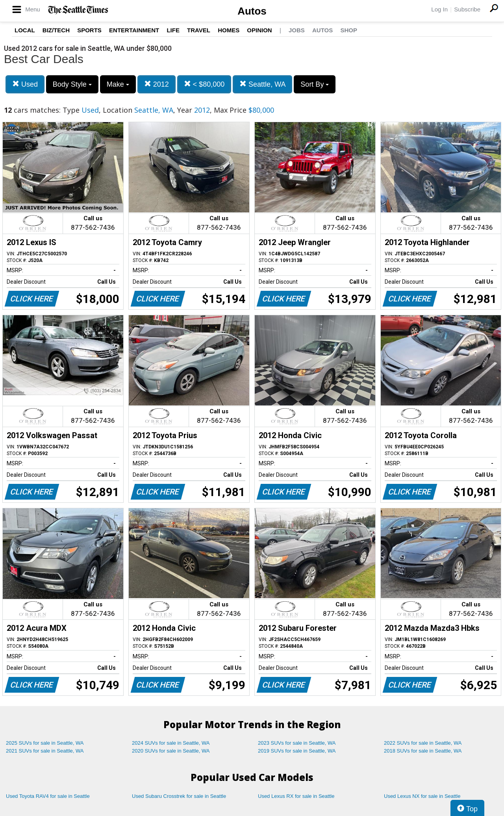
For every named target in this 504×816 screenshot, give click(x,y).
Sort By (315, 84)
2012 (157, 84)
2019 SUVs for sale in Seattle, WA (297, 751)
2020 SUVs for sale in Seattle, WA (171, 751)
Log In (439, 9)
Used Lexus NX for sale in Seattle (422, 796)
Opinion (259, 30)
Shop (349, 30)
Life (173, 30)
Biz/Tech (56, 30)
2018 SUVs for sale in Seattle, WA (423, 751)
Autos (252, 11)
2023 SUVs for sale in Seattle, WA (297, 743)
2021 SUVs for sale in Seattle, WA (45, 751)
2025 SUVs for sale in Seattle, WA (45, 743)
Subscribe (467, 9)
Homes (229, 30)
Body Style (72, 84)
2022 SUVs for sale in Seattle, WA (423, 743)
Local (25, 30)
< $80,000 (204, 84)
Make (118, 84)
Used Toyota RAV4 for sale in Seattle (48, 796)
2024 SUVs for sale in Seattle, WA (171, 743)
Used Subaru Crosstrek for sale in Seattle (179, 796)
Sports (89, 30)
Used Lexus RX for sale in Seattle (296, 796)
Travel (199, 30)
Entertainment (134, 30)
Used (25, 84)
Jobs (297, 30)
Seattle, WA (262, 84)
